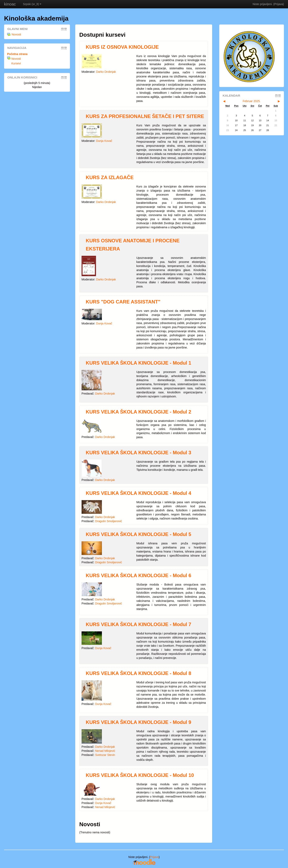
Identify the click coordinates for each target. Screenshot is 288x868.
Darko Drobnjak (106, 72)
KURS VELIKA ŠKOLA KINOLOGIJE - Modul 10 (140, 775)
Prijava (279, 4)
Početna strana (17, 54)
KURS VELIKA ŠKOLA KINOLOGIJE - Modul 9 (139, 722)
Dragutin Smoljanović (109, 521)
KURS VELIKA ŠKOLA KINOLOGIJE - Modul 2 (139, 412)
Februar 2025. (252, 101)
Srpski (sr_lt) (32, 4)
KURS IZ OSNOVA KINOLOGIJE (122, 47)
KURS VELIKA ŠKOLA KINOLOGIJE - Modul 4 (139, 493)
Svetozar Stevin (105, 755)
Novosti (14, 34)
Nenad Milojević (105, 751)
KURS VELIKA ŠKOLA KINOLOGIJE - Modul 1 (139, 363)
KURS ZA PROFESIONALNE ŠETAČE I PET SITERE (145, 116)
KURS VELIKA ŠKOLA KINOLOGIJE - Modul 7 (139, 624)
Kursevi (16, 63)
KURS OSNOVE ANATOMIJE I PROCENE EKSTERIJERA (133, 245)
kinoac (10, 4)
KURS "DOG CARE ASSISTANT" (123, 302)
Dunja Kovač (104, 141)
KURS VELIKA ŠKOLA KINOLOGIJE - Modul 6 (139, 575)
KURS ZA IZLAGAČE (110, 177)
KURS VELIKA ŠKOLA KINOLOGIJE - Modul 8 (139, 673)
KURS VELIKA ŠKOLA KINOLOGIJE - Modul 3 (139, 453)
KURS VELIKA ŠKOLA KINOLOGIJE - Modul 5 (139, 534)
